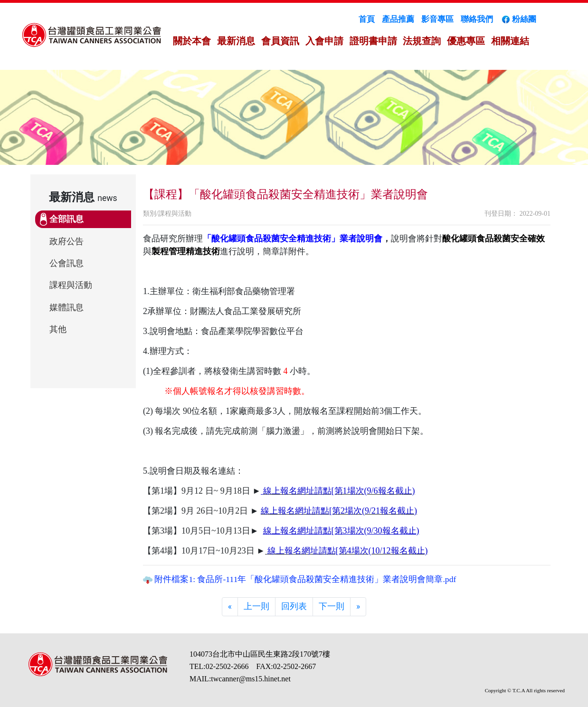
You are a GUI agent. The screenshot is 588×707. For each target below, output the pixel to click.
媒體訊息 (66, 307)
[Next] (358, 607)
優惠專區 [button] (466, 41)
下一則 (332, 606)
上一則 (256, 606)
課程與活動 (71, 285)
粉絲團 (518, 19)
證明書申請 (373, 41)
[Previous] (230, 607)
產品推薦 (398, 19)
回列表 (294, 606)
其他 (58, 329)
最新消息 (236, 41)
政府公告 (66, 241)
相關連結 (510, 41)
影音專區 (437, 19)
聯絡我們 (477, 19)
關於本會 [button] (192, 41)
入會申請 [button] (324, 41)
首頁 (367, 19)
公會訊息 (66, 263)
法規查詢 (422, 41)
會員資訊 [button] (280, 41)
